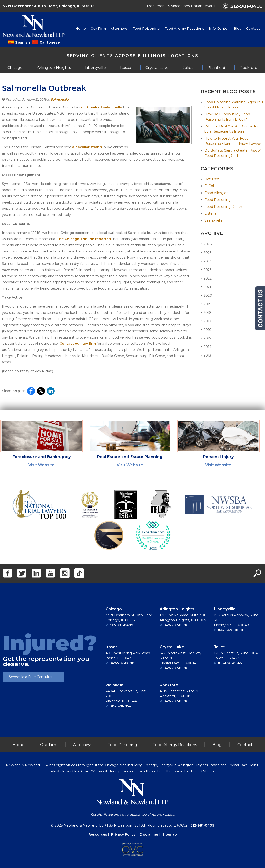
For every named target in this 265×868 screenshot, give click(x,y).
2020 (206, 295)
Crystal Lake (172, 647)
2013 (206, 355)
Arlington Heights (177, 609)
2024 (206, 261)
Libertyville (225, 609)
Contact (253, 29)
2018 (206, 313)
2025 (206, 253)
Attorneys (119, 29)
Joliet (219, 647)
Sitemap (170, 834)
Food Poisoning (146, 29)
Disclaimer (149, 834)
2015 (206, 338)
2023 (206, 270)
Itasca (112, 647)
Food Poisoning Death (223, 207)
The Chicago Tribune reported (84, 239)
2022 (206, 278)
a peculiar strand (87, 147)
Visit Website (41, 465)
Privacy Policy (123, 834)
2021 (206, 287)
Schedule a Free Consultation (33, 677)
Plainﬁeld (115, 685)
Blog (237, 29)
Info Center (219, 29)
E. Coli (209, 186)
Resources (98, 834)
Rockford (169, 685)
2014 (206, 347)
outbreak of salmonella (102, 107)
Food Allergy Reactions (184, 29)
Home (81, 29)
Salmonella (60, 99)
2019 (206, 304)
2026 (206, 244)
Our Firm (98, 29)
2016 (206, 330)
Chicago (114, 609)
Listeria (210, 213)
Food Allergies (216, 193)
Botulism (212, 179)
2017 (206, 321)
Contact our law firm (78, 344)
